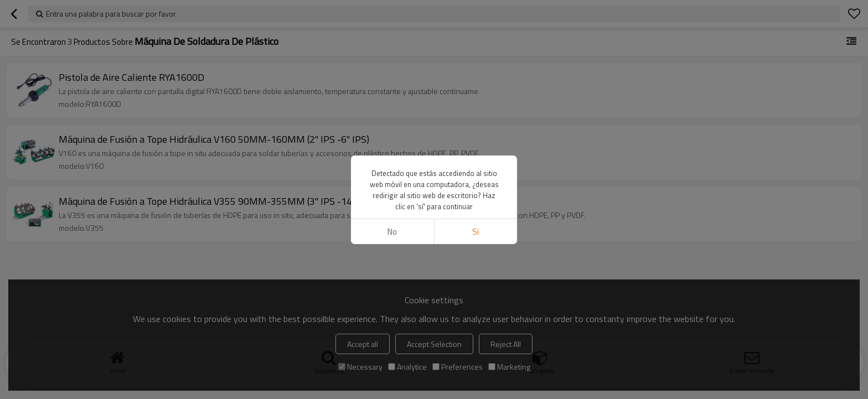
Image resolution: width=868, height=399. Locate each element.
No (392, 232)
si (476, 232)
